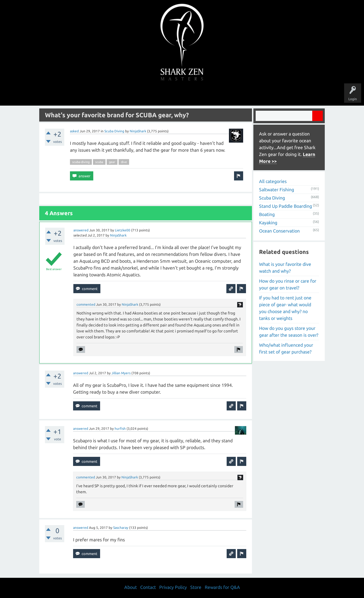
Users (182, 94)
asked (74, 131)
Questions (119, 94)
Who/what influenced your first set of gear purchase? (286, 348)
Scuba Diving (114, 131)
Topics (164, 94)
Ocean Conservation (279, 231)
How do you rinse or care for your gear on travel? (288, 284)
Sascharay (121, 528)
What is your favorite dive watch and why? (285, 268)
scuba (99, 162)
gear (112, 162)
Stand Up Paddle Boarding (286, 206)
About (230, 94)
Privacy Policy (173, 587)
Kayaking (268, 223)
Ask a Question (206, 94)
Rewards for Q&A (222, 587)
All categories (273, 181)
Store (247, 94)
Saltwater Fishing (277, 190)
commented (86, 304)
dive (124, 162)
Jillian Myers (121, 373)
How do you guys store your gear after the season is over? (289, 332)
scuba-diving (81, 162)
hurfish (120, 429)
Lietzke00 (123, 230)
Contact (148, 587)
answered (81, 230)
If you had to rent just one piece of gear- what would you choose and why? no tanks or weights (285, 308)
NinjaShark (138, 131)
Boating (267, 214)
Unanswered (143, 94)
